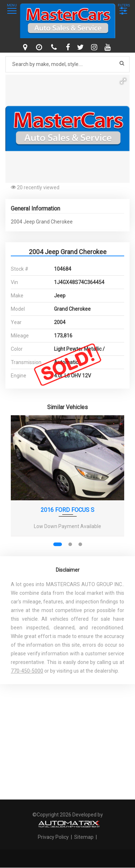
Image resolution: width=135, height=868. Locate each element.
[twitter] (81, 47)
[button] (123, 81)
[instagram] (95, 47)
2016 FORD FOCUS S (67, 510)
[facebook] (69, 47)
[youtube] (108, 47)
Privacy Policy (54, 837)
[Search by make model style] (67, 64)
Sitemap (84, 837)
